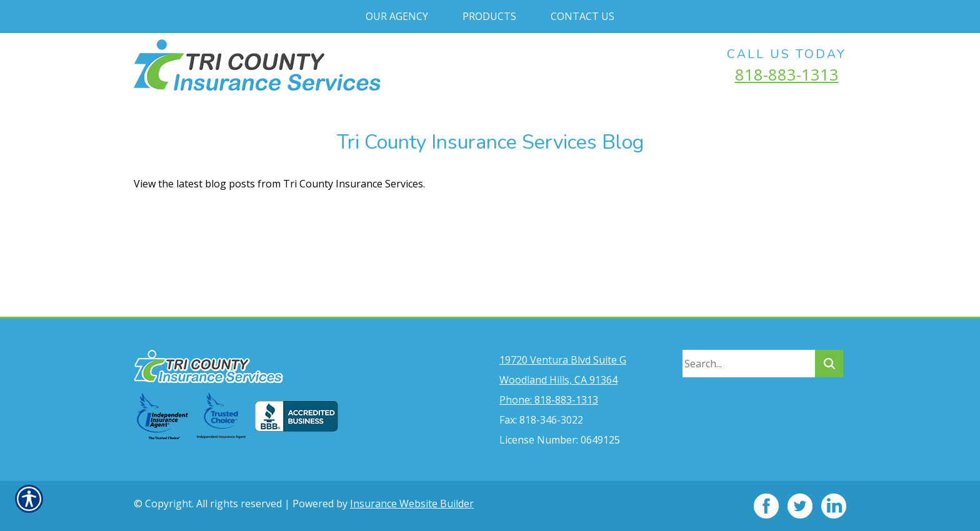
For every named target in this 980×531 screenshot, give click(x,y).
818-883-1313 (787, 74)
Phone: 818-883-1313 (549, 400)
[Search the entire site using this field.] (749, 364)
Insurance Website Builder (412, 504)
